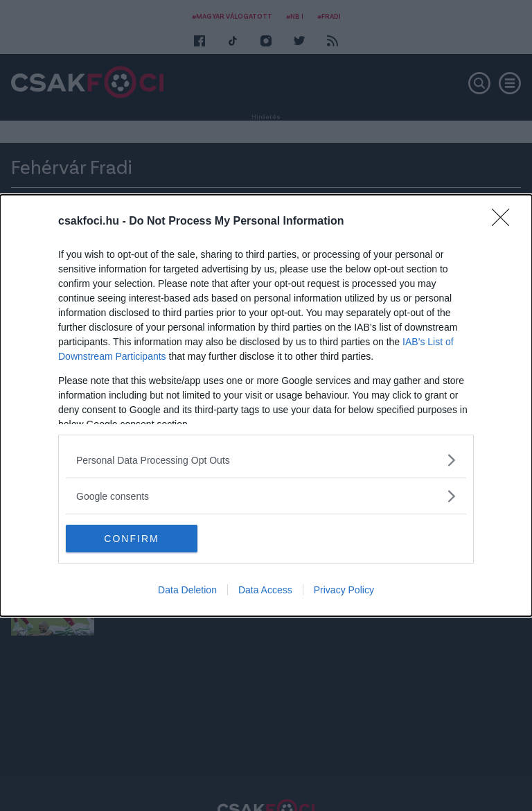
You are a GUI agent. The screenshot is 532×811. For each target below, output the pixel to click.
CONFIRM (131, 538)
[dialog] (266, 405)
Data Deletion (187, 590)
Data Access (265, 590)
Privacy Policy (344, 590)
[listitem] (266, 460)
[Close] (505, 222)
